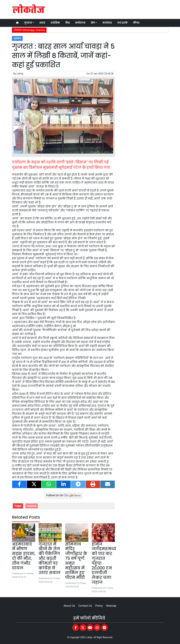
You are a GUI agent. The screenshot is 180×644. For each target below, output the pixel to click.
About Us (69, 606)
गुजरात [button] (28, 23)
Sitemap (111, 606)
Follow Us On (63, 495)
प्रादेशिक (55, 23)
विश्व (67, 23)
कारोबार (107, 23)
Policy (99, 606)
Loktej (20, 74)
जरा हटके (122, 23)
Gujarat (32, 506)
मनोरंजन (80, 23)
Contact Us (85, 606)
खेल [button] (93, 23)
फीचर (136, 23)
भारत (42, 23)
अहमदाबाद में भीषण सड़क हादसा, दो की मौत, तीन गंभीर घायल (24, 556)
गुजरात (17, 38)
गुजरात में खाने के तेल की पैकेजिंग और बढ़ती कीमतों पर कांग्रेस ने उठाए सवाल (49, 558)
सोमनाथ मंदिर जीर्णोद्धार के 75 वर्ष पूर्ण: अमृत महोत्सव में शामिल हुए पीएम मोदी (76, 561)
